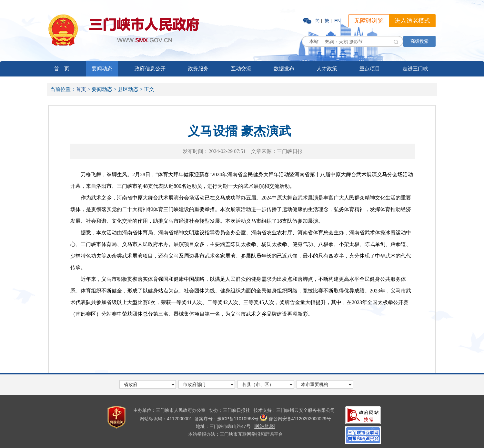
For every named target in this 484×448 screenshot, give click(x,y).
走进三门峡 (415, 69)
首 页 (62, 69)
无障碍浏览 (369, 21)
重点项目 (370, 69)
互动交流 (241, 69)
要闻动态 (102, 69)
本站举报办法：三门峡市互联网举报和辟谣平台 (236, 434)
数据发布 (284, 69)
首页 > (83, 89)
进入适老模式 (412, 21)
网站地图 (265, 426)
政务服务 (198, 69)
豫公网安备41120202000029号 (295, 419)
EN (337, 21)
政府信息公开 (150, 69)
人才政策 (327, 69)
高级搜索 (419, 41)
